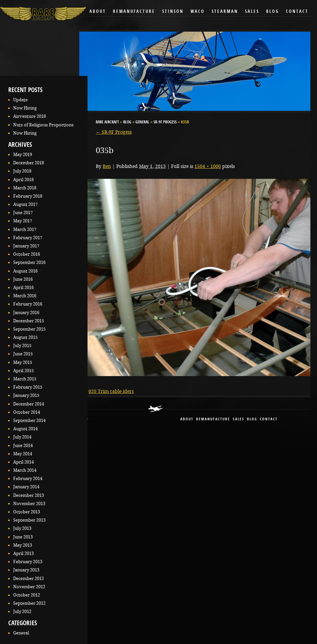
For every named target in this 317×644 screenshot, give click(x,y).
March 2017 (25, 229)
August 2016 (25, 271)
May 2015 (23, 362)
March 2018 (25, 188)
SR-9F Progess (165, 122)
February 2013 (28, 562)
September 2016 (29, 262)
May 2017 (23, 221)
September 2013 (29, 520)
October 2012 (27, 595)
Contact (297, 12)
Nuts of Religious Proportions (43, 125)
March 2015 (25, 379)
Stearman (225, 12)
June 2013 (23, 537)
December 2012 (29, 579)
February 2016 (28, 304)
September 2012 (29, 603)
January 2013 (26, 570)
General (21, 633)
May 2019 (23, 155)
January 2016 (26, 313)
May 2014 (23, 454)
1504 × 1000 (208, 166)
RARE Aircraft (107, 122)
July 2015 (22, 346)
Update (20, 100)
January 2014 (26, 487)
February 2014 (28, 479)
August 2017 (25, 204)
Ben (107, 166)
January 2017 (26, 246)
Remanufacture (134, 12)
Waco (198, 12)
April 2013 (23, 553)
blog (252, 419)
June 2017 (23, 213)
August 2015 (25, 337)
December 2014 (29, 404)
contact (269, 419)
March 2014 (25, 470)
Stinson (173, 12)
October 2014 (27, 412)
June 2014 (23, 446)
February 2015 (28, 387)
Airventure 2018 (30, 116)
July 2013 (22, 528)
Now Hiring (25, 108)
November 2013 (29, 504)
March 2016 (25, 296)
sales (239, 419)
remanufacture (213, 419)
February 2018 (28, 196)
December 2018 (29, 163)
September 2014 (29, 420)
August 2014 (25, 429)
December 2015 (29, 321)
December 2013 (29, 495)
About (98, 12)
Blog (273, 12)
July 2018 (22, 171)
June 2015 (23, 354)
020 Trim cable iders (111, 391)
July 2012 (22, 612)
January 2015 (26, 395)
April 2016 (23, 288)
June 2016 (23, 279)
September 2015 (29, 329)
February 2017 (28, 238)
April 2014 (23, 462)
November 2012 (29, 587)
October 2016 (27, 254)
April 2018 (23, 180)
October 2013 (27, 512)
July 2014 (22, 437)
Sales (252, 12)
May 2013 (23, 545)
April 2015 (23, 371)
